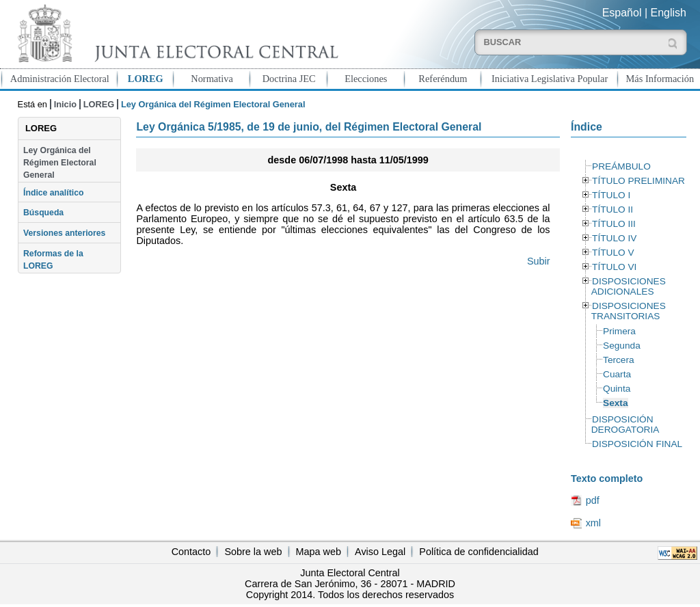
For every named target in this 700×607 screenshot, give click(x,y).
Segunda (622, 346)
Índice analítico (53, 193)
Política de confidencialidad (479, 552)
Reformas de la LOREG (53, 260)
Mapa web (319, 552)
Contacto (191, 552)
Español (622, 13)
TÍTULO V (613, 253)
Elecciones (366, 79)
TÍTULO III (614, 224)
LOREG (146, 79)
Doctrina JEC (289, 79)
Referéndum (443, 79)
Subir (539, 261)
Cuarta (617, 374)
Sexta (615, 403)
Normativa (212, 79)
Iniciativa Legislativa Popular (550, 79)
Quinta (617, 389)
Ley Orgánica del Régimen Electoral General (60, 163)
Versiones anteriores (64, 233)
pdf (593, 500)
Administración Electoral (60, 79)
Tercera (619, 360)
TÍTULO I (611, 195)
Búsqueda (43, 213)
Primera (619, 331)
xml (593, 523)
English (669, 13)
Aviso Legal (380, 552)
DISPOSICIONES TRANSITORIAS (629, 311)
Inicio (65, 104)
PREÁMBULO (621, 166)
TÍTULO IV (614, 238)
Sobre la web (253, 552)
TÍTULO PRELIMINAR (638, 181)
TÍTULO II (612, 210)
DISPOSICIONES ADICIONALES (629, 286)
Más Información (660, 79)
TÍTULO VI (614, 267)
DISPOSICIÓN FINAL (637, 444)
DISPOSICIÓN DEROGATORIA (625, 424)
